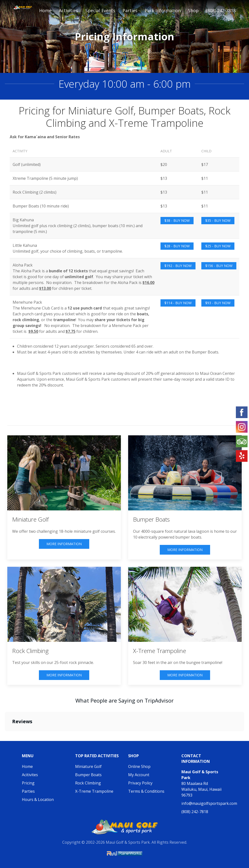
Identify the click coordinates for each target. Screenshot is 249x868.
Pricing (28, 783)
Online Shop (139, 766)
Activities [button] (68, 10)
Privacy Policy (140, 783)
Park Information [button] (163, 10)
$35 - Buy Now (218, 220)
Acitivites (30, 775)
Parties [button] (130, 10)
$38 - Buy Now (177, 220)
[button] (5, 736)
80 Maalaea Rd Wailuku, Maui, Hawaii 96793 (201, 783)
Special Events (100, 10)
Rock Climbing (88, 783)
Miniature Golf (88, 766)
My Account (139, 775)
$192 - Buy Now (178, 266)
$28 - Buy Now (177, 246)
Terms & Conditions (146, 791)
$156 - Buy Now (219, 266)
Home (45, 10)
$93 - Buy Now (218, 303)
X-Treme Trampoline (94, 791)
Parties (28, 791)
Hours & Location (38, 799)
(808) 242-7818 (221, 10)
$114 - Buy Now (178, 303)
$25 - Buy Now (218, 246)
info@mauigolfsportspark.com (209, 803)
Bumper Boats (88, 775)
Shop (193, 10)
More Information (64, 544)
